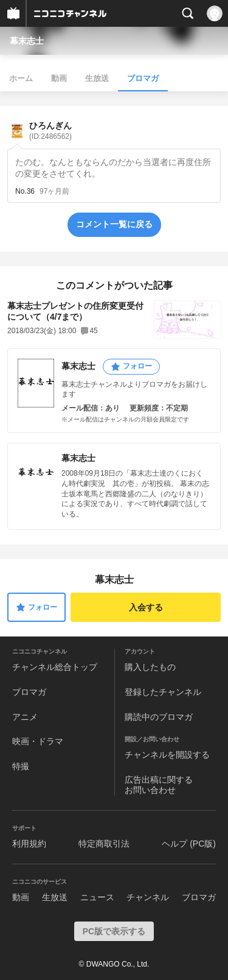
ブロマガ (143, 78)
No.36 (25, 191)
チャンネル (148, 897)
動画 (59, 78)
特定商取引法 (104, 844)
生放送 (97, 78)
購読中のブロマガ (159, 717)
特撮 (21, 766)
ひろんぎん (50, 131)
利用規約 (29, 844)
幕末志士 (27, 41)
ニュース (97, 897)
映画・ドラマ (38, 741)
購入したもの (150, 667)
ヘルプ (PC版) (189, 844)
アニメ (25, 717)
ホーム (21, 78)
